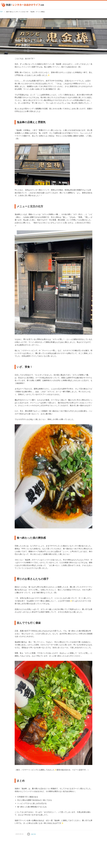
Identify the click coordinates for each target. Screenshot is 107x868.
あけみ (33, 50)
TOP (1, 12)
